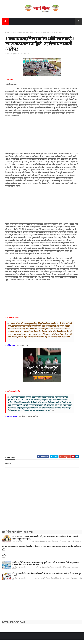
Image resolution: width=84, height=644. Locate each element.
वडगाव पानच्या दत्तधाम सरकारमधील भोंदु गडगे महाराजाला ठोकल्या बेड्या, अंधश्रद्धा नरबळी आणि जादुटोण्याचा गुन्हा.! (45, 542)
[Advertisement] (42, 140)
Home (7, 33)
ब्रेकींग (4, 560)
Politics (13, 33)
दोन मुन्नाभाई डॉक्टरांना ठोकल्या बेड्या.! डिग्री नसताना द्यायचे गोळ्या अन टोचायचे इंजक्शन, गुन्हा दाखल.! (47, 579)
